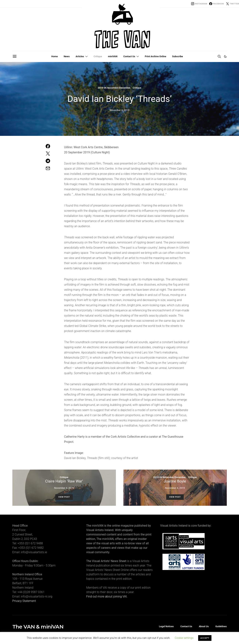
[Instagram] (199, 4)
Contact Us (129, 56)
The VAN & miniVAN (38, 627)
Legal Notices (166, 626)
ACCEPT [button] (205, 638)
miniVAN (113, 56)
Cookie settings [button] (184, 638)
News (67, 56)
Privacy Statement (24, 601)
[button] (225, 56)
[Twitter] (233, 4)
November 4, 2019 (119, 110)
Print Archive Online (155, 56)
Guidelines (221, 626)
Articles (80, 56)
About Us (204, 626)
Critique (98, 56)
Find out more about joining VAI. (107, 596)
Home (55, 56)
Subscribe (177, 56)
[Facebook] (217, 4)
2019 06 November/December (114, 88)
